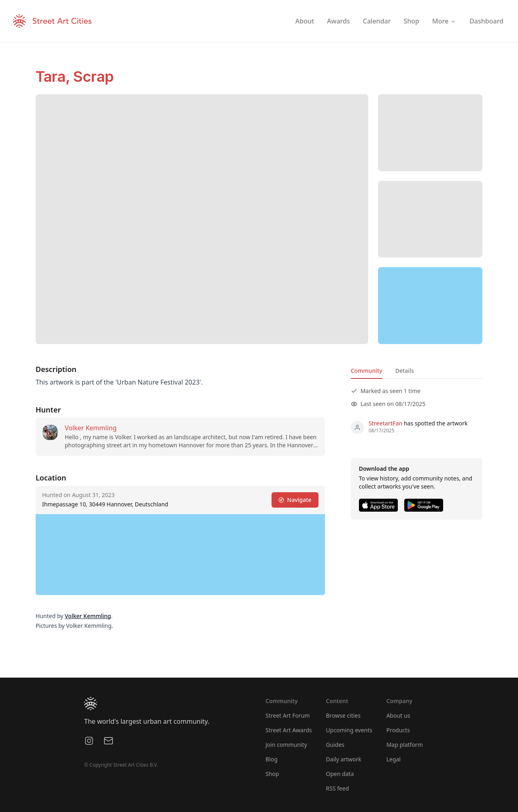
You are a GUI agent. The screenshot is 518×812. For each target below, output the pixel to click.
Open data (340, 774)
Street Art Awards (289, 730)
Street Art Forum (288, 715)
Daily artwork (344, 759)
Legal (394, 759)
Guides (335, 745)
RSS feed (337, 788)
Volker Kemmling (91, 428)
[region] (430, 306)
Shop (272, 774)
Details (405, 371)
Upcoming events (349, 730)
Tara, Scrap (75, 77)
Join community (286, 745)
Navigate (295, 500)
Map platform (405, 745)
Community (367, 371)
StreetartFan (386, 423)
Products (398, 730)
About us (398, 715)
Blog (272, 759)
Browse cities (343, 715)
